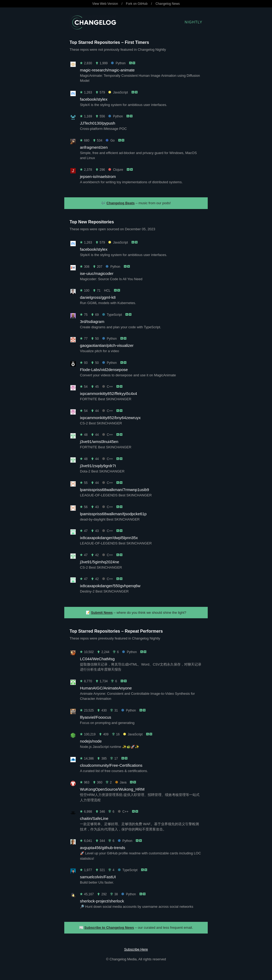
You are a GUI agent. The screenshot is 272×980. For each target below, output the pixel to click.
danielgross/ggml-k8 (98, 297)
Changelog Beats (121, 203)
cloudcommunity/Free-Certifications (111, 765)
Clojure (116, 170)
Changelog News (167, 4)
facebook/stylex (94, 99)
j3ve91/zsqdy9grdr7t (98, 466)
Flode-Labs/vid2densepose (104, 370)
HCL (107, 291)
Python (118, 63)
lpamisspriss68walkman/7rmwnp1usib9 (114, 490)
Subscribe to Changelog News (109, 928)
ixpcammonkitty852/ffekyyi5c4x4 (109, 393)
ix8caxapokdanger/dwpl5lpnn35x (109, 538)
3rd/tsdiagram (92, 321)
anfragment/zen (94, 147)
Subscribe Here (136, 949)
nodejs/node (91, 741)
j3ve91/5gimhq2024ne (100, 562)
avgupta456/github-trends (103, 848)
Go (110, 140)
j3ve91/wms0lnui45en (99, 442)
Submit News (102, 613)
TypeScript (112, 315)
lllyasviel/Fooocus (96, 717)
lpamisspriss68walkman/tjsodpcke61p (113, 514)
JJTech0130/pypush (98, 123)
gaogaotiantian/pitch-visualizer (107, 345)
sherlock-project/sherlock (102, 901)
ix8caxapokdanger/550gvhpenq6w (110, 586)
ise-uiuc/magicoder (97, 273)
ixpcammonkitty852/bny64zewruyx (110, 418)
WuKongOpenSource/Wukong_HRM (112, 789)
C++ (108, 387)
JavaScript (118, 92)
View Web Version (105, 4)
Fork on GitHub (137, 4)
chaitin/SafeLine (94, 818)
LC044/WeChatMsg (97, 659)
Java (121, 782)
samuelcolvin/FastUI (98, 877)
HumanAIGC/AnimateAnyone (106, 688)
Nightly (194, 22)
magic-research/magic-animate (107, 70)
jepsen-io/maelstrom (98, 176)
